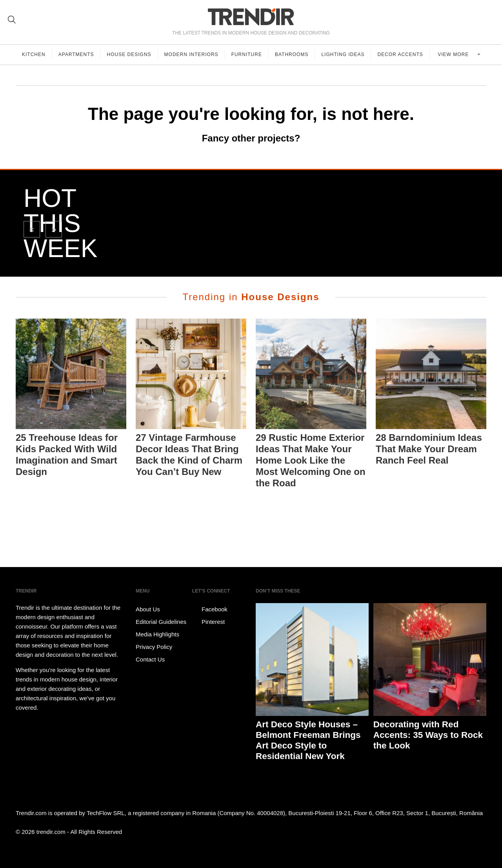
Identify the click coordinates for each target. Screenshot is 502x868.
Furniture (247, 54)
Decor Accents (400, 54)
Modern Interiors (191, 54)
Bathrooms (292, 54)
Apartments (76, 54)
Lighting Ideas (343, 54)
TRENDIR (251, 17)
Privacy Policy (154, 647)
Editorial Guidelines (161, 622)
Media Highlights (157, 634)
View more (454, 54)
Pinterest (208, 622)
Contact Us (150, 659)
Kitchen (34, 54)
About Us (148, 609)
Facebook (210, 609)
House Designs (129, 54)
